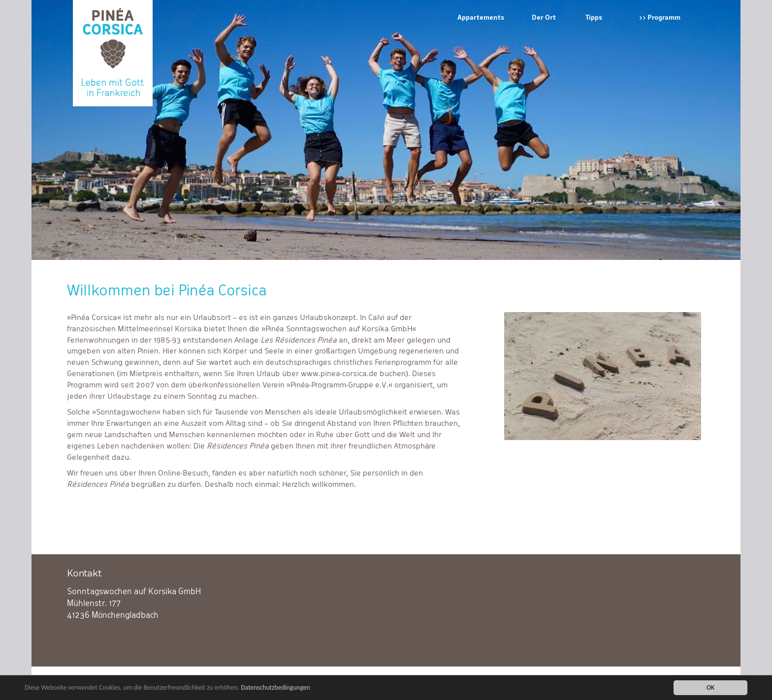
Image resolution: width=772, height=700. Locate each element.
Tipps (594, 17)
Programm (664, 17)
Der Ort (544, 17)
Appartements (481, 17)
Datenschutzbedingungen (275, 688)
